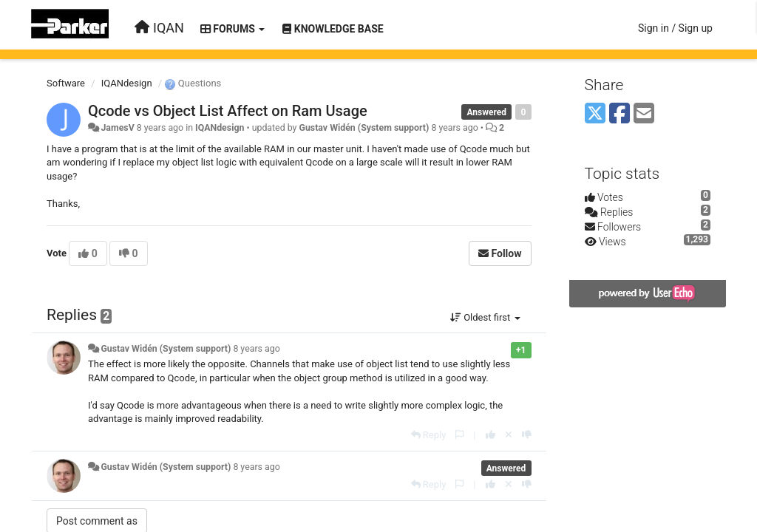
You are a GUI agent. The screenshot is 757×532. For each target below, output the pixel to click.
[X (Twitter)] (595, 114)
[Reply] (429, 435)
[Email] (644, 114)
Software (66, 83)
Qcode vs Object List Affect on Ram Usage (228, 111)
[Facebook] (619, 114)
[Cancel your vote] (509, 435)
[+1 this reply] (490, 435)
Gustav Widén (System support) (364, 128)
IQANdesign (127, 83)
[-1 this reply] (527, 435)
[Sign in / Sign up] (675, 28)
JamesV (117, 128)
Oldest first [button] (485, 317)
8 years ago (256, 349)
